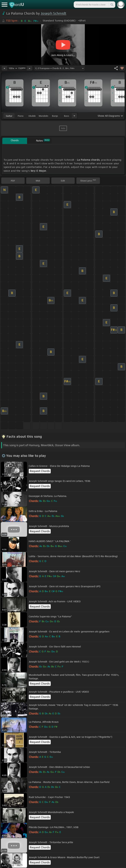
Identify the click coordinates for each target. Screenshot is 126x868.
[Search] (112, 5)
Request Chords (40, 471)
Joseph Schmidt (53, 13)
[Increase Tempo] (30, 68)
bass (67, 116)
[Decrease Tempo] (4, 68)
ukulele (32, 116)
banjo (55, 116)
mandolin (43, 116)
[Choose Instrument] (74, 116)
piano (21, 116)
